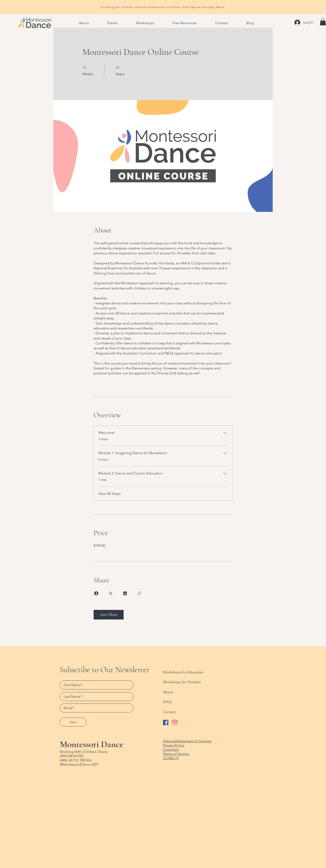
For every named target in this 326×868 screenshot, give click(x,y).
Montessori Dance (92, 744)
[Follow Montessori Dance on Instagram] (175, 723)
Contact (169, 712)
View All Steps (109, 494)
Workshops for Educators (183, 672)
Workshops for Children (182, 682)
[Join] (73, 722)
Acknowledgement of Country (188, 741)
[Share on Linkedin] (125, 593)
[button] (84, 23)
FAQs (167, 702)
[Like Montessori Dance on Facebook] (166, 723)
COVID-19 (171, 758)
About (168, 692)
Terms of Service (176, 754)
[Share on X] (111, 593)
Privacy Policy (174, 745)
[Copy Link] (139, 593)
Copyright (171, 749)
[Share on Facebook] (96, 593)
